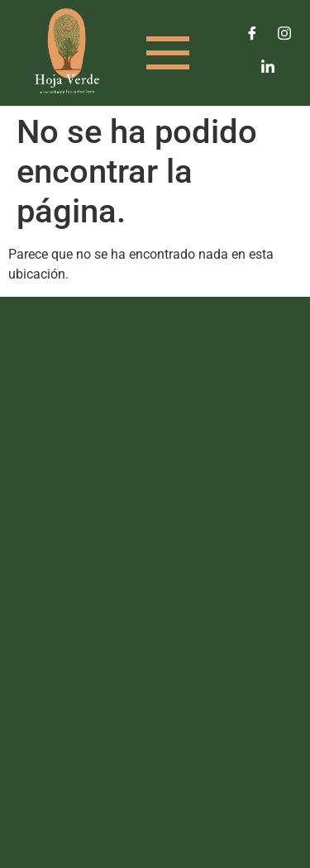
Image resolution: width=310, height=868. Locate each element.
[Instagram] (284, 33)
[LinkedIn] (268, 66)
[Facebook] (252, 33)
